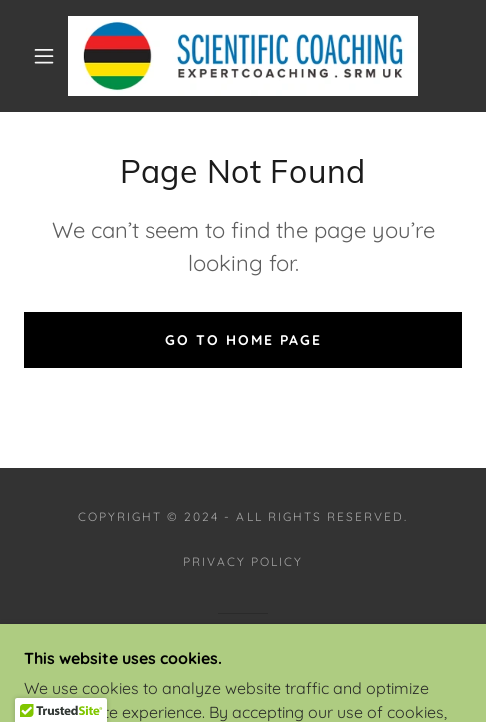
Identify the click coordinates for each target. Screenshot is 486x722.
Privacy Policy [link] (243, 561)
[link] (243, 56)
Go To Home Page (243, 340)
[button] (46, 56)
